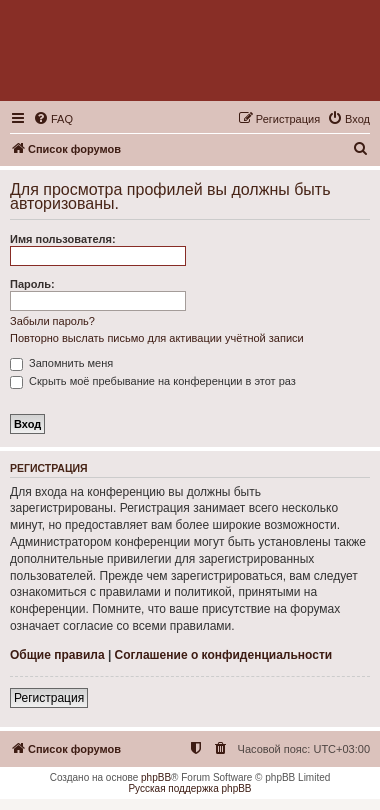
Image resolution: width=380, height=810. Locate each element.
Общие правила (57, 655)
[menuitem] (53, 119)
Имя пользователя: (63, 239)
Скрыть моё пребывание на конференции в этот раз (153, 381)
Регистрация (49, 698)
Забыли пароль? (52, 321)
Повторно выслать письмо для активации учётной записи (157, 338)
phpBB (156, 777)
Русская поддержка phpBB (189, 788)
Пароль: (32, 284)
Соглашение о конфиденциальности (224, 655)
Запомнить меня (61, 363)
